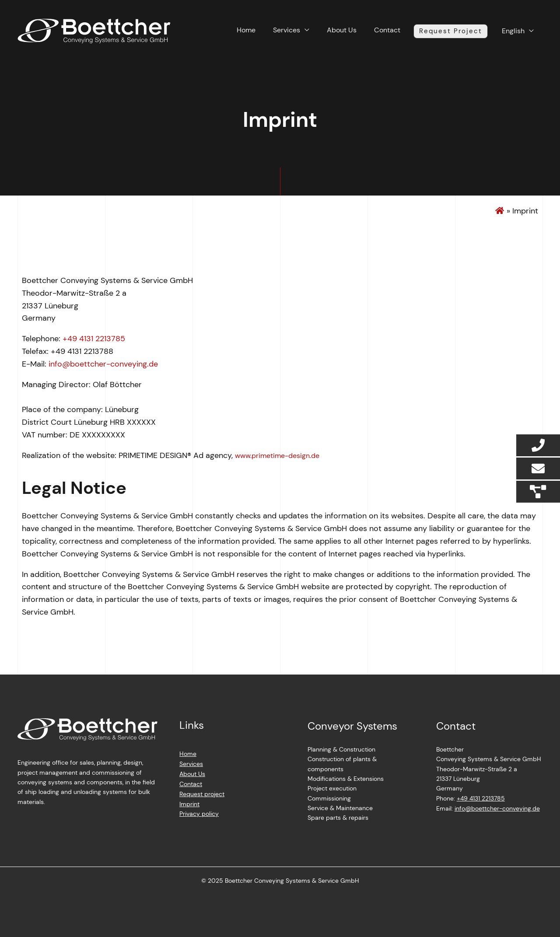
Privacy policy (199, 812)
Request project (202, 793)
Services (313, 32)
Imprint (189, 803)
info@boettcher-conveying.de (103, 364)
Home (279, 32)
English (518, 31)
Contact (399, 32)
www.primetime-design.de (277, 456)
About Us (361, 32)
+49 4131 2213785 (94, 339)
